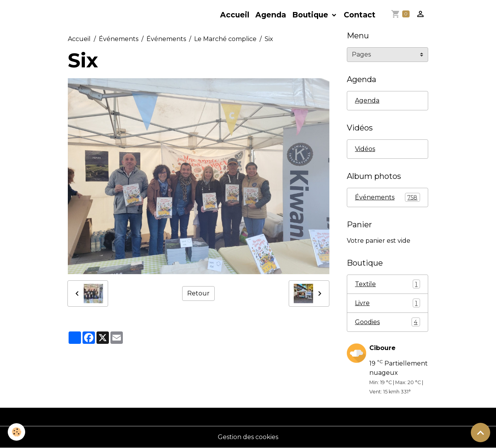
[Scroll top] (480, 433)
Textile (387, 284)
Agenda (271, 15)
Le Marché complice (225, 39)
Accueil (235, 15)
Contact (360, 15)
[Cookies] (16, 432)
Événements (119, 39)
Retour (198, 293)
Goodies (387, 322)
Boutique (311, 15)
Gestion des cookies (248, 437)
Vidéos (365, 149)
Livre (387, 303)
